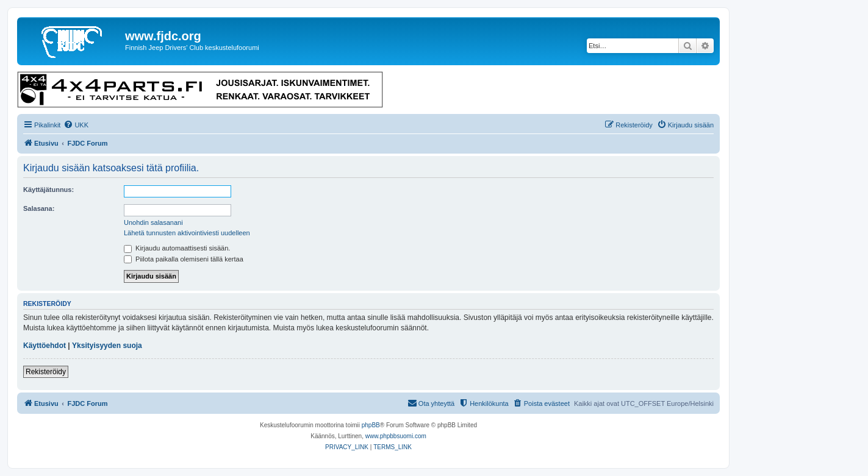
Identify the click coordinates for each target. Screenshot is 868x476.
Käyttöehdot (45, 346)
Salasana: (39, 208)
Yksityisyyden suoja (107, 346)
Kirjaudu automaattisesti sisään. (177, 248)
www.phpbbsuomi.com (396, 436)
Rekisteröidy (46, 372)
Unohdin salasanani (153, 222)
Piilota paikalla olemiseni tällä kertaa (184, 259)
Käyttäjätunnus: (48, 190)
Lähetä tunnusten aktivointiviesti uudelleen (187, 233)
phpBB (371, 425)
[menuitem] (76, 125)
